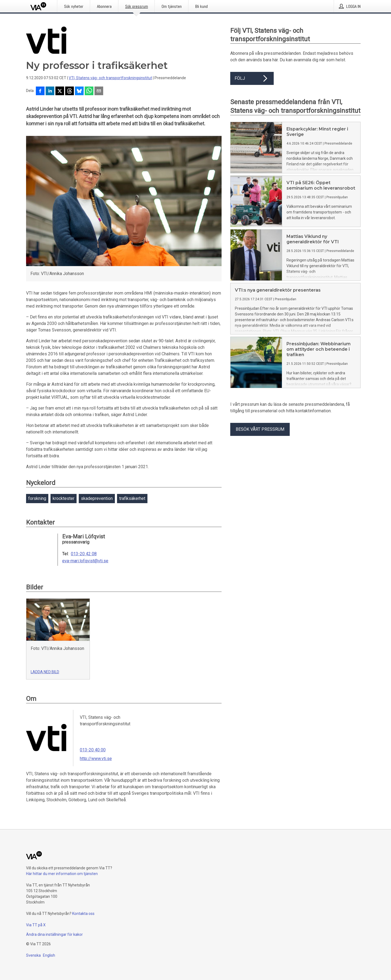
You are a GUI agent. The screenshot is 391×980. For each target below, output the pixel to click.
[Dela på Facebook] (40, 91)
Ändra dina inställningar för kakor (54, 934)
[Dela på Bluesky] (79, 91)
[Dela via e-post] (99, 91)
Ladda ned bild (45, 672)
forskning (37, 498)
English (49, 955)
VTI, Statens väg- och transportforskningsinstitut (110, 78)
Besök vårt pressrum (260, 429)
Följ (252, 78)
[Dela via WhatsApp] (89, 91)
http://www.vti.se (96, 759)
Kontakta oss (83, 914)
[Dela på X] (60, 91)
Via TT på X (36, 925)
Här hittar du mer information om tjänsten (62, 874)
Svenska (33, 955)
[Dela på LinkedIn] (50, 91)
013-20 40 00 (93, 750)
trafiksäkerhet (132, 498)
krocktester (64, 498)
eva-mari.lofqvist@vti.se (85, 561)
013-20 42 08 (84, 554)
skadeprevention (97, 498)
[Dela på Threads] (70, 91)
